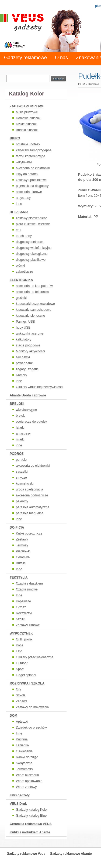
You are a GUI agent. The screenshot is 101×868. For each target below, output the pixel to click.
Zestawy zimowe (28, 625)
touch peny (24, 236)
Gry (18, 689)
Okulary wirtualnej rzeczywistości (39, 387)
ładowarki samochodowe (34, 310)
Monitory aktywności (30, 351)
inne (19, 204)
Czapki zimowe (27, 589)
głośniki (21, 298)
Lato (19, 651)
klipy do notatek (27, 174)
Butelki (21, 563)
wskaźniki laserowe (30, 333)
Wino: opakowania (29, 781)
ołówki (20, 266)
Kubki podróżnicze (29, 533)
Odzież (21, 607)
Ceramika (23, 557)
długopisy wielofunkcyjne (34, 248)
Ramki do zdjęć (27, 757)
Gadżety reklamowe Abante (71, 854)
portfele (21, 460)
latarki (20, 428)
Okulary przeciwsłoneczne (35, 657)
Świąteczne (24, 763)
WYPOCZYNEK (21, 633)
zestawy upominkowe (31, 180)
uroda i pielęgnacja (29, 489)
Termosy (22, 545)
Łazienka (22, 745)
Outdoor (22, 663)
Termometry (24, 769)
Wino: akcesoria (27, 775)
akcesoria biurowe (29, 192)
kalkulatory (24, 339)
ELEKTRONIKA (21, 280)
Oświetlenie (24, 751)
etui (18, 230)
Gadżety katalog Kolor (32, 810)
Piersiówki (23, 551)
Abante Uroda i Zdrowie (28, 395)
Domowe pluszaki (29, 118)
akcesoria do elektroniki (33, 168)
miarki (20, 439)
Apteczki (22, 722)
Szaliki (21, 619)
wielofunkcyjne (26, 410)
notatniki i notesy (28, 144)
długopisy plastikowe (31, 260)
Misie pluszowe (27, 112)
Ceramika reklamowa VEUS (31, 824)
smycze (21, 478)
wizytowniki (24, 162)
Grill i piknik (24, 639)
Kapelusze (23, 601)
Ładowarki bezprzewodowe (35, 304)
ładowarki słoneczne (30, 316)
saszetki (22, 472)
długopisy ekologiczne (32, 254)
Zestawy (22, 539)
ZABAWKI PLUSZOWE (27, 106)
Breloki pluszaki (27, 130)
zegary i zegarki (27, 369)
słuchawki (23, 357)
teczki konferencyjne (31, 156)
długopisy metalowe (30, 242)
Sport (20, 669)
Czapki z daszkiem (29, 583)
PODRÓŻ (17, 454)
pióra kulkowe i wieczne (33, 224)
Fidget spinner (26, 675)
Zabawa (22, 701)
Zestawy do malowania (32, 707)
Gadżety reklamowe (25, 58)
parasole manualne (30, 513)
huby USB (23, 328)
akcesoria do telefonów (32, 292)
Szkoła (21, 695)
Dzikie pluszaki (27, 124)
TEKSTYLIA (19, 577)
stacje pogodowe (28, 345)
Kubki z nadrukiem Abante (30, 832)
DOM (13, 716)
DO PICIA (17, 528)
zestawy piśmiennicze (32, 218)
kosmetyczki (25, 483)
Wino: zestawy (26, 787)
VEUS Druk (18, 804)
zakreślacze (24, 272)
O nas (61, 58)
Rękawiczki (24, 613)
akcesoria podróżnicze (32, 495)
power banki (25, 363)
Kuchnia (22, 739)
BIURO (15, 138)
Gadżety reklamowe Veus (26, 854)
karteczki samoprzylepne (34, 150)
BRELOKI (17, 404)
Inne (19, 569)
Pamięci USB (25, 322)
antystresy (23, 198)
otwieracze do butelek (32, 422)
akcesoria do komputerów (34, 286)
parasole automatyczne (33, 507)
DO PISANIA (19, 212)
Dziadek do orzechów (31, 727)
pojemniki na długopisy (32, 186)
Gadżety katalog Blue (31, 816)
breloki (21, 416)
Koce (20, 645)
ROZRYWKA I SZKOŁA (27, 683)
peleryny (22, 501)
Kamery (21, 375)
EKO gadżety (20, 795)
